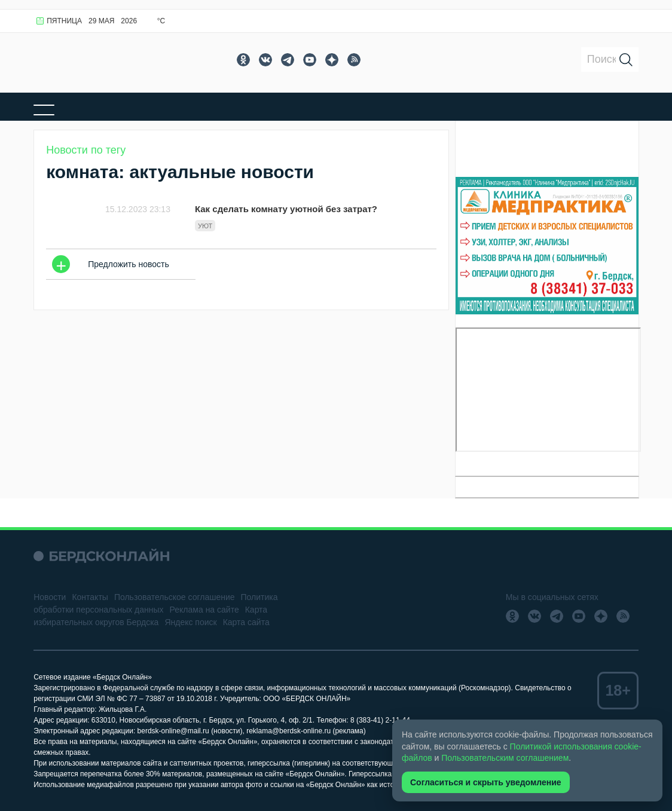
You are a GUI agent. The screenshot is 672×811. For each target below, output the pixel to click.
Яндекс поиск (190, 622)
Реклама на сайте (204, 610)
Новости (50, 597)
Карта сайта (246, 622)
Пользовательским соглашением (505, 758)
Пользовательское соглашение (175, 597)
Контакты (90, 597)
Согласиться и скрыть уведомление (486, 782)
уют (205, 226)
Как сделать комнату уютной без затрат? (286, 209)
